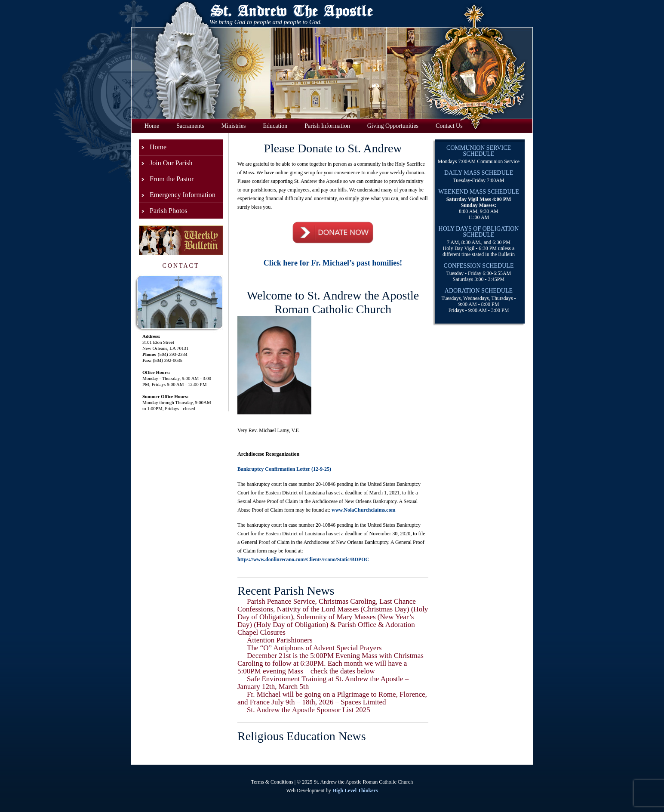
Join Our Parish (171, 163)
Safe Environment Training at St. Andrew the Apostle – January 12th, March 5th (323, 683)
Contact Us (449, 126)
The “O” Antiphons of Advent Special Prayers (314, 648)
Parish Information (327, 126)
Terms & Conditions (272, 782)
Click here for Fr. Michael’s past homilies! (333, 263)
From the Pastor (172, 179)
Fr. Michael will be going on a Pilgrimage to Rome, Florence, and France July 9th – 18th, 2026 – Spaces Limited (332, 698)
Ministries (234, 126)
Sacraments (190, 126)
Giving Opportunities (393, 126)
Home (152, 126)
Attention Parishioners (280, 640)
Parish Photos (169, 211)
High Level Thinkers (355, 790)
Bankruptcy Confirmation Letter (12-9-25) (284, 469)
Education (275, 126)
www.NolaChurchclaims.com (363, 510)
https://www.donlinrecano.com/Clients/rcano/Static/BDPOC (303, 559)
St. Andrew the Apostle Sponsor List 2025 (309, 710)
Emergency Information (183, 195)
